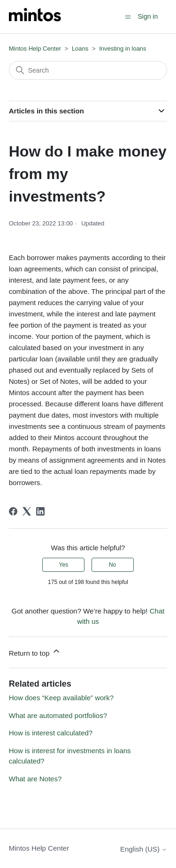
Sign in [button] (148, 16)
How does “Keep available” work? (61, 698)
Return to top (35, 652)
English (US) (144, 849)
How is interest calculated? (51, 733)
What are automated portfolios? (58, 715)
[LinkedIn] (40, 511)
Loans (80, 49)
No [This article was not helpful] (112, 565)
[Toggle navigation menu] (128, 16)
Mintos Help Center (35, 49)
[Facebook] (13, 511)
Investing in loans (122, 49)
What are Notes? (35, 779)
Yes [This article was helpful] (64, 565)
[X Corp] (27, 511)
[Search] (88, 70)
